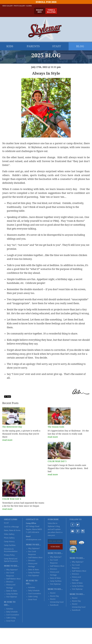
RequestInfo (40, 11)
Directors (10, 582)
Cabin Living (11, 618)
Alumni (29, 6)
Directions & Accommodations (11, 550)
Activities (10, 609)
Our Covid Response (10, 574)
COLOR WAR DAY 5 (57, 461)
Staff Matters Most (13, 579)
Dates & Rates (12, 591)
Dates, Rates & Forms (12, 530)
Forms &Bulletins (51, 11)
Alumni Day (54, 596)
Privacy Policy (9, 555)
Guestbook (54, 605)
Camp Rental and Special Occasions (11, 560)
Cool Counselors (13, 615)
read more (7, 440)
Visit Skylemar (12, 597)
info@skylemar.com (34, 540)
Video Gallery (7, 6)
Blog (80, 46)
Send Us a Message (11, 527)
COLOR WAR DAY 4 (12, 499)
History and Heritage (11, 586)
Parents (33, 46)
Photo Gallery (19, 6)
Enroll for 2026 (46, 2)
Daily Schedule (12, 612)
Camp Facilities (10, 545)
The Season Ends (56, 427)
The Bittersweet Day (12, 427)
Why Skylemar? (12, 570)
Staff (57, 46)
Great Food (11, 621)
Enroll (6, 523)
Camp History (9, 542)
